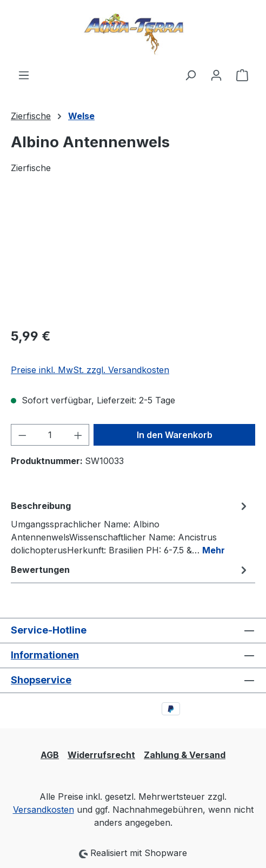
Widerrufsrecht (101, 755)
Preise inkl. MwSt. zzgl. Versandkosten (90, 370)
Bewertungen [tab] (130, 570)
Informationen (45, 655)
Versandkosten (44, 810)
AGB (50, 755)
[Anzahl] (50, 435)
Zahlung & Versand (185, 755)
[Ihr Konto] (216, 75)
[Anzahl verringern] (22, 435)
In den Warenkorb (175, 435)
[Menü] (24, 75)
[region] (133, 257)
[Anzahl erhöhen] (78, 435)
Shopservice (41, 680)
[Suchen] (190, 75)
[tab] (130, 527)
